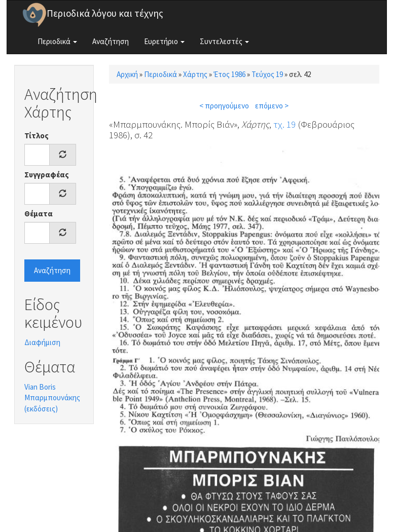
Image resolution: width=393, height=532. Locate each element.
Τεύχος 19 (267, 74)
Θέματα (39, 214)
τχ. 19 (284, 124)
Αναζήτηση (111, 41)
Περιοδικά (57, 41)
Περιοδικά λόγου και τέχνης (105, 13)
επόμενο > (272, 106)
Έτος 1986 (229, 74)
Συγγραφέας (47, 175)
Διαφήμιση (42, 342)
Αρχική (127, 74)
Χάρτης (195, 74)
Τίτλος (37, 136)
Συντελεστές (224, 41)
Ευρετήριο (164, 41)
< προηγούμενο (224, 106)
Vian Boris (40, 387)
